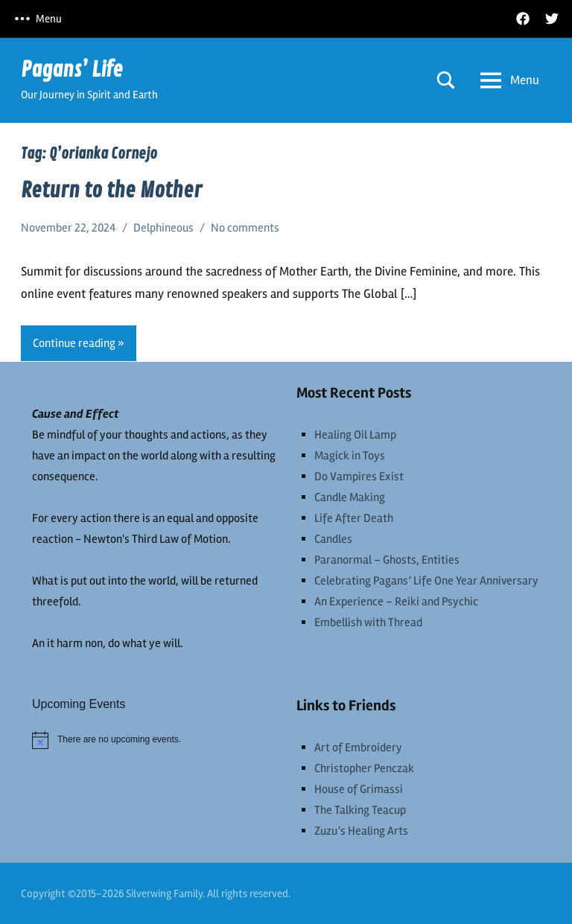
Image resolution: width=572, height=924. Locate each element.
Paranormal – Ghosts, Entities (387, 560)
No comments (245, 228)
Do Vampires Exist (359, 477)
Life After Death (354, 518)
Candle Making (350, 497)
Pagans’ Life (72, 70)
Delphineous (163, 228)
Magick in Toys (350, 456)
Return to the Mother (111, 191)
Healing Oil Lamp (355, 435)
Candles (333, 539)
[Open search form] (446, 80)
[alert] (154, 740)
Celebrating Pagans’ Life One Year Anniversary (426, 581)
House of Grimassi (359, 789)
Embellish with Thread (368, 622)
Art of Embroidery (358, 748)
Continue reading (74, 343)
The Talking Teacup (360, 810)
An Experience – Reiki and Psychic (396, 602)
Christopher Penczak (364, 768)
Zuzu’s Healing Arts (361, 831)
